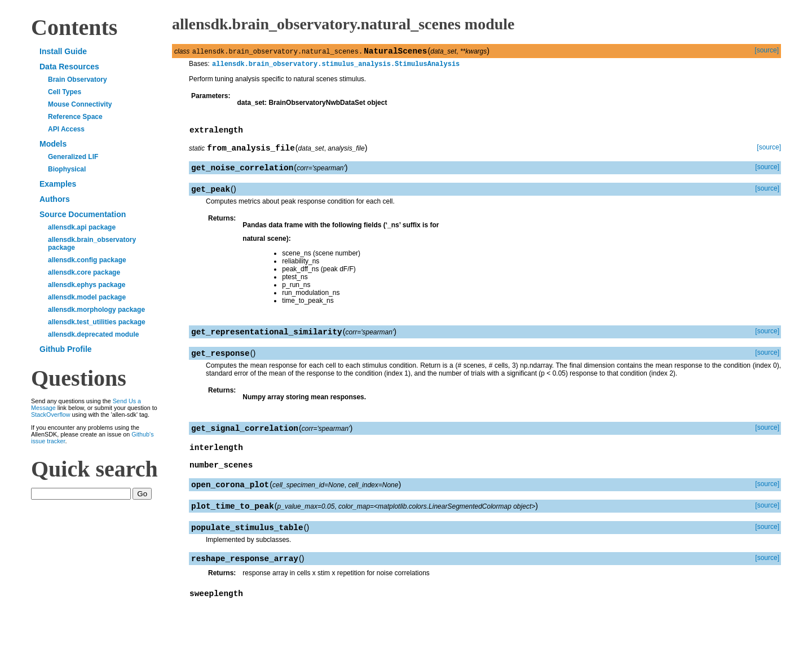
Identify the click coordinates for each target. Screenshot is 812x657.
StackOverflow (51, 415)
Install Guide (63, 51)
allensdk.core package (84, 272)
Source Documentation (83, 214)
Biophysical (67, 169)
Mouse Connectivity (80, 104)
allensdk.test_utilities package (97, 322)
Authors (55, 199)
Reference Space (75, 117)
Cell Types (65, 92)
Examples (58, 184)
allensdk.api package (82, 227)
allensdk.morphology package (96, 310)
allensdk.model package (87, 297)
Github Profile (66, 349)
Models (53, 144)
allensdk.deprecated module (93, 334)
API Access (66, 129)
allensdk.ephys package (87, 285)
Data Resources (69, 67)
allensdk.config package (87, 260)
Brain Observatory (78, 80)
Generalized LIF (73, 157)
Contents (74, 27)
